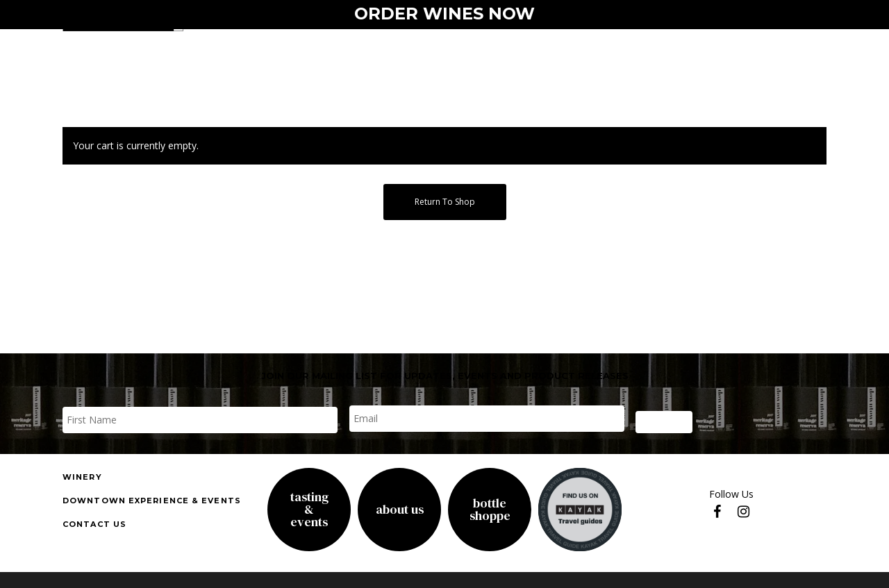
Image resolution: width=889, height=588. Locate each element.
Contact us (94, 524)
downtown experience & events (152, 501)
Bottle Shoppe (490, 510)
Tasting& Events (309, 510)
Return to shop (445, 202)
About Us (400, 510)
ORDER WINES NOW (444, 14)
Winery (82, 477)
